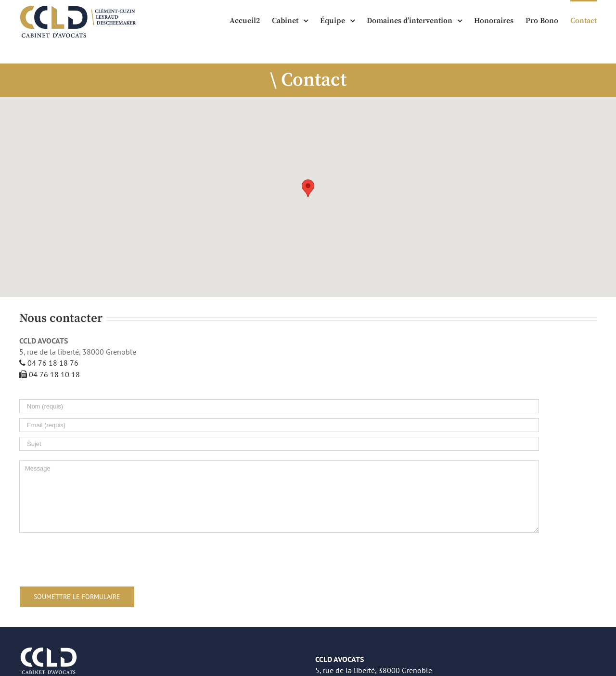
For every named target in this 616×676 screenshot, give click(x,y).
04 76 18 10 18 (50, 374)
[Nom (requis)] (279, 406)
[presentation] (92, 558)
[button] (308, 188)
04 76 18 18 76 (49, 363)
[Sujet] (279, 444)
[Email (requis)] (279, 425)
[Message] (279, 497)
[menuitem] (251, 20)
